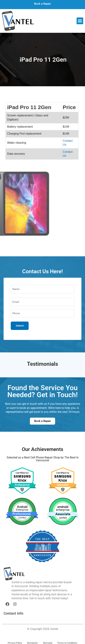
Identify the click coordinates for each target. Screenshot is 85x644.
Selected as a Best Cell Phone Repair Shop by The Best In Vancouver (43, 459)
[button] (80, 21)
